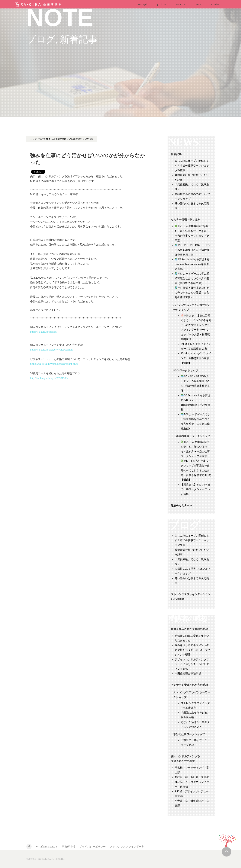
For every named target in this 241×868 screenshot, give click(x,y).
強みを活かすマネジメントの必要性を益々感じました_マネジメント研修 (193, 650)
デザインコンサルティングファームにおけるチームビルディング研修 (192, 664)
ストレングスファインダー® (127, 847)
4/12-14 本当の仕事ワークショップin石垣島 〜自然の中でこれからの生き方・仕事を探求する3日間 (196, 470)
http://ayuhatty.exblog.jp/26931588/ (49, 378)
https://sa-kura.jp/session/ (44, 332)
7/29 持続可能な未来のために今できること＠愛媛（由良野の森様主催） (192, 293)
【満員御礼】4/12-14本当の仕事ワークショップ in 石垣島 (195, 489)
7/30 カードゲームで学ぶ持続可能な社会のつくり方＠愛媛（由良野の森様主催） (192, 278)
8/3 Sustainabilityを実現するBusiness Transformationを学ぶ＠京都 (192, 264)
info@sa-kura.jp (48, 847)
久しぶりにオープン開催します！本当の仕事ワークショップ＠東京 (192, 166)
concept (142, 4)
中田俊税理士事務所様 (188, 674)
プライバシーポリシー (92, 847)
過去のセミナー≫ (182, 506)
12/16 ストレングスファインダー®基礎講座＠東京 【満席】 (196, 358)
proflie (161, 4)
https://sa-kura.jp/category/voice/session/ (52, 350)
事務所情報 (68, 847)
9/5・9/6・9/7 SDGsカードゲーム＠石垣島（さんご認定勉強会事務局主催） (193, 250)
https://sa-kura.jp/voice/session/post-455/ (54, 364)
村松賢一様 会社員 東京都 (192, 777)
